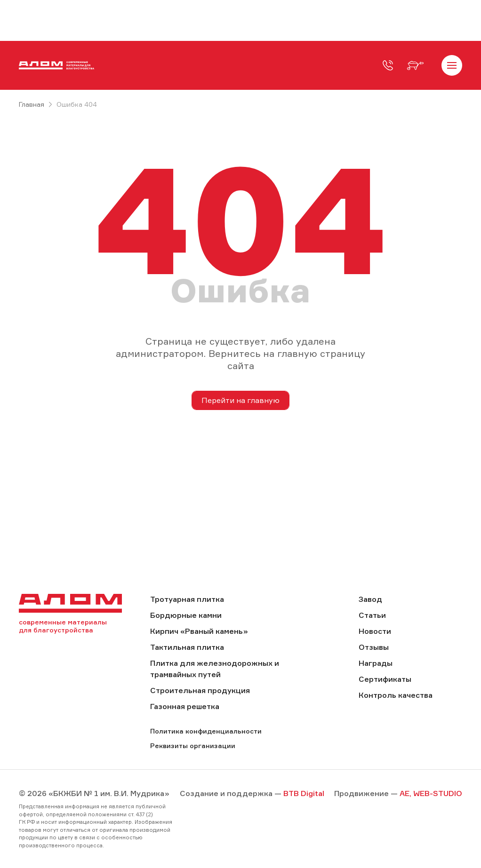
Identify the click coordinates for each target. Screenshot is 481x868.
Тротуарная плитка (187, 599)
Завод (370, 599)
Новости (375, 631)
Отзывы (374, 647)
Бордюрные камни (186, 615)
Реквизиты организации (193, 746)
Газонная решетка (185, 706)
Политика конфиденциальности (206, 731)
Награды (376, 663)
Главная (32, 104)
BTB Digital (304, 793)
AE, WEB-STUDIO (431, 793)
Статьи (372, 615)
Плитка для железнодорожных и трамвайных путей (215, 669)
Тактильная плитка (187, 647)
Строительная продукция (200, 690)
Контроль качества (396, 695)
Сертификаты (385, 679)
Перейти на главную (240, 400)
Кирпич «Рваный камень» (199, 631)
